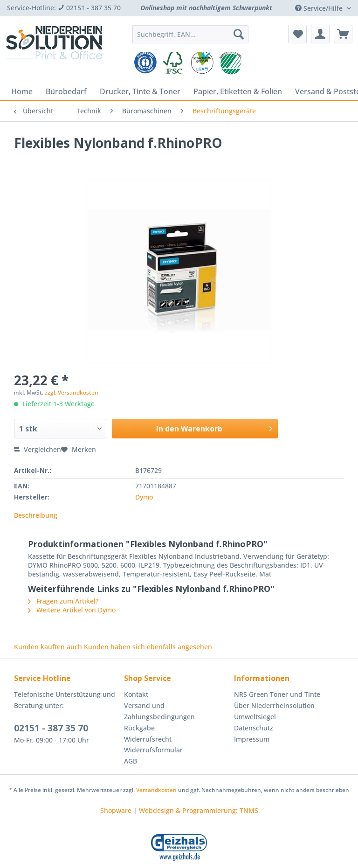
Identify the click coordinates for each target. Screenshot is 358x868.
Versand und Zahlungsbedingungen (159, 711)
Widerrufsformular (153, 750)
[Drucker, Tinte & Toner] (140, 91)
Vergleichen (38, 449)
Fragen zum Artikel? (63, 601)
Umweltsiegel (255, 717)
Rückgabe (139, 728)
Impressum (252, 739)
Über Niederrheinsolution (274, 705)
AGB (131, 761)
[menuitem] (191, 38)
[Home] (22, 91)
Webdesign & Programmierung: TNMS (199, 810)
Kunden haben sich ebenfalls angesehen (148, 647)
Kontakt (136, 694)
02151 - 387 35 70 (51, 728)
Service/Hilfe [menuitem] (320, 8)
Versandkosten (156, 790)
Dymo (144, 497)
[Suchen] (239, 34)
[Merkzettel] (297, 34)
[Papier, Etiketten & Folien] (238, 91)
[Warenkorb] (343, 34)
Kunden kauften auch (48, 647)
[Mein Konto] (320, 34)
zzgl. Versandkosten (72, 392)
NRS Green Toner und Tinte (277, 694)
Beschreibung (36, 515)
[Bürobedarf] (66, 91)
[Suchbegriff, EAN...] (191, 34)
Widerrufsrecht (148, 739)
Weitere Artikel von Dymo (72, 610)
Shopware (116, 810)
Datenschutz (254, 728)
